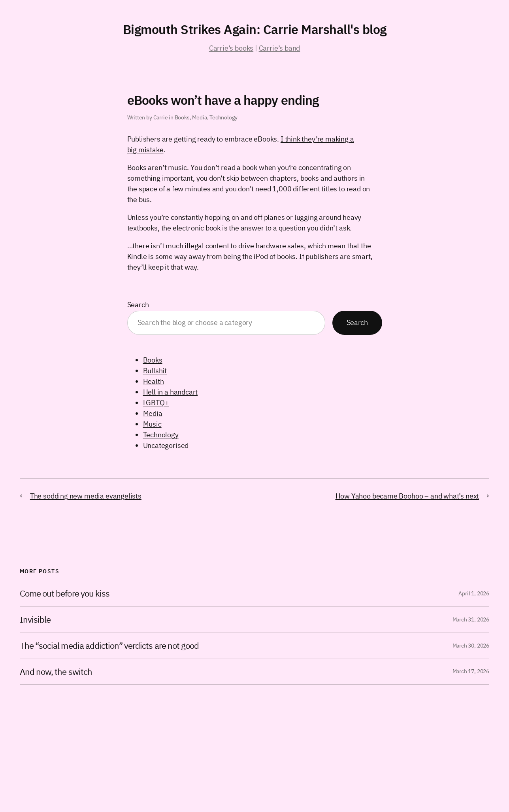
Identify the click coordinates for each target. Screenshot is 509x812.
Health (154, 381)
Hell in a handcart (171, 392)
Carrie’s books (231, 48)
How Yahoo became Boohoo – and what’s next (407, 496)
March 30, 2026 (471, 646)
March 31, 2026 (471, 619)
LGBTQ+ (156, 403)
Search (138, 305)
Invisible (35, 620)
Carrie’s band (280, 48)
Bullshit (155, 371)
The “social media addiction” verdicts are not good (109, 646)
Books (182, 117)
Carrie (161, 117)
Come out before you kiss (65, 594)
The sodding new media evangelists (86, 496)
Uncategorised (166, 445)
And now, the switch (56, 672)
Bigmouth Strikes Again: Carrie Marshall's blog (255, 29)
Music (152, 424)
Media (199, 117)
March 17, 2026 (471, 671)
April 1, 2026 (474, 593)
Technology (223, 117)
